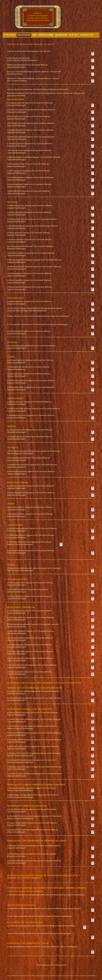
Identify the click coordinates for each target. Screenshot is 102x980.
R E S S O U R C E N (24, 35)
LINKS (34, 35)
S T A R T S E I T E (10, 35)
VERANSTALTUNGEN (46, 35)
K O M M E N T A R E (87, 35)
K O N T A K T (74, 35)
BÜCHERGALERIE (61, 35)
